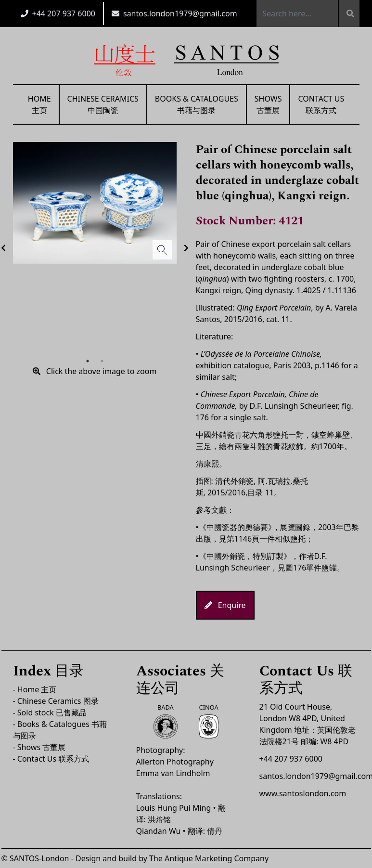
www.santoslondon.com (303, 793)
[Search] (348, 13)
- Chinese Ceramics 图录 (56, 701)
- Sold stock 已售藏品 (50, 713)
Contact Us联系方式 (321, 104)
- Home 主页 (35, 689)
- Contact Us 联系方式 (51, 759)
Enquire (225, 605)
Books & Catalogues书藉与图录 (197, 104)
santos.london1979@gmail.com (180, 13)
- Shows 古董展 (39, 747)
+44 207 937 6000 (64, 13)
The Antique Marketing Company (209, 858)
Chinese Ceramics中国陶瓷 (103, 104)
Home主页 (39, 104)
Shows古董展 (268, 104)
